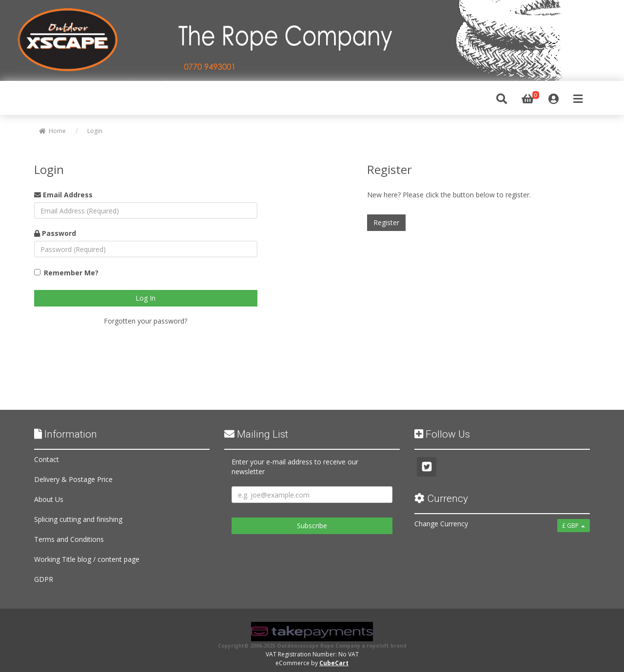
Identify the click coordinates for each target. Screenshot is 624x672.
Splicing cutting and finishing (78, 519)
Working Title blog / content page (87, 559)
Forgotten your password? (146, 321)
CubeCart (334, 663)
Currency (441, 499)
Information (66, 434)
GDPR (44, 579)
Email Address (63, 195)
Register (386, 222)
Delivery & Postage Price (73, 479)
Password (55, 233)
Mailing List (256, 434)
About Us (49, 499)
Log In (146, 298)
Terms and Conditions (69, 539)
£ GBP (574, 526)
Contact (47, 459)
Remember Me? (71, 273)
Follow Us (442, 434)
